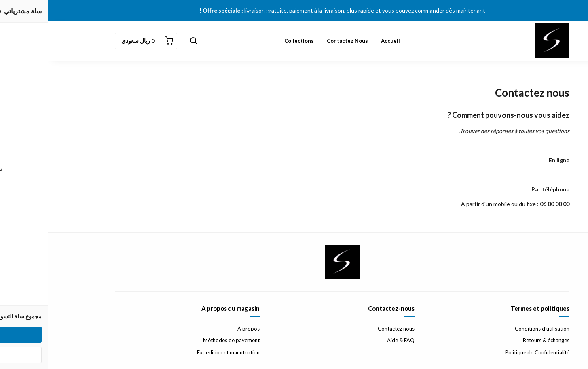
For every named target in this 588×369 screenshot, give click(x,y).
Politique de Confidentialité (489, 352)
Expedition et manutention (180, 352)
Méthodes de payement (183, 340)
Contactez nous (299, 41)
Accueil (342, 41)
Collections (251, 41)
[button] (145, 41)
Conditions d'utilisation (494, 329)
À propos (200, 329)
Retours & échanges (498, 340)
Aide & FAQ (353, 340)
